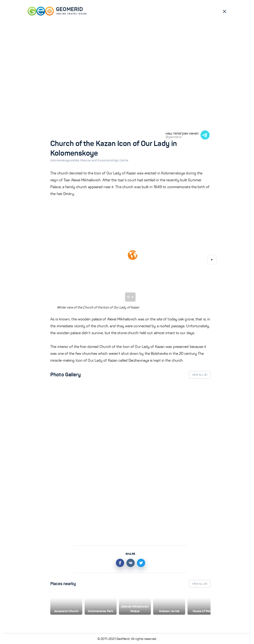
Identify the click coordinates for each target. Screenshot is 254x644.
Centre (124, 160)
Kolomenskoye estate (65, 160)
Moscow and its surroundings (100, 160)
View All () (200, 375)
